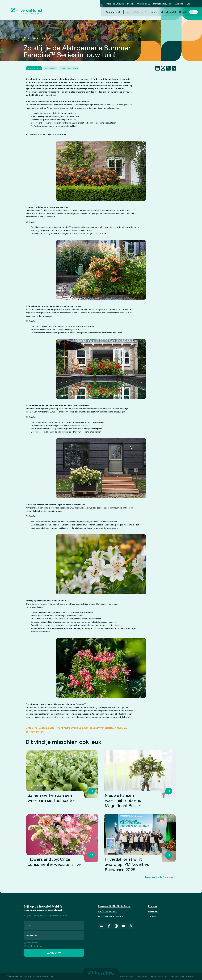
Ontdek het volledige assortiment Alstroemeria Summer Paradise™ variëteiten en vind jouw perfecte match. (76, 730)
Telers (151, 12)
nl (189, 12)
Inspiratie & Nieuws (115, 4)
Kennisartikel (51, 68)
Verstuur (52, 953)
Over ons (179, 4)
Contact (191, 4)
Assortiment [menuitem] (110, 12)
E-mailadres (32, 935)
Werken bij (142, 4)
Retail (179, 12)
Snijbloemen (31, 943)
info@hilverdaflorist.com (110, 916)
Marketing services (162, 4)
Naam (29, 925)
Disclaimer (143, 976)
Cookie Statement (126, 976)
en (192, 12)
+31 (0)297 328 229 (107, 911)
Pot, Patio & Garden (70, 68)
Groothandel (165, 12)
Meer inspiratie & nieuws (159, 877)
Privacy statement (159, 976)
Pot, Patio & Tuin (33, 946)
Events (131, 4)
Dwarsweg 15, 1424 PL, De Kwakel (114, 906)
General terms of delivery (183, 976)
